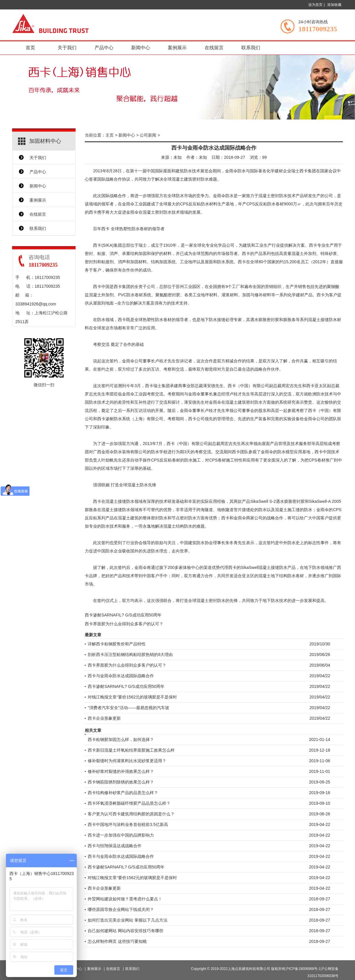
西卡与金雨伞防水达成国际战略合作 (121, 676)
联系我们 (251, 48)
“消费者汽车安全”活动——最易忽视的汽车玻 (128, 708)
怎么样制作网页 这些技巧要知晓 (117, 941)
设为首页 (315, 5)
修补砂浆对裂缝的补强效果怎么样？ (121, 771)
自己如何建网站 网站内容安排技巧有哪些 (126, 931)
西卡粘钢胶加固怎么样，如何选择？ (121, 740)
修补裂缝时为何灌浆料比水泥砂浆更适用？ (127, 761)
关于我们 (67, 48)
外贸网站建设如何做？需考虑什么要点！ (125, 899)
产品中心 (104, 48)
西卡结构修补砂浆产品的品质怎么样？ (123, 793)
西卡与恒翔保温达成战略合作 (115, 846)
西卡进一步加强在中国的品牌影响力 (121, 835)
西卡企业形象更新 (104, 718)
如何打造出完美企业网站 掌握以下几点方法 (128, 920)
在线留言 (214, 48)
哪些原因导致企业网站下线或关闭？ (121, 909)
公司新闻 (148, 135)
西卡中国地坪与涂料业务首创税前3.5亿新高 (128, 824)
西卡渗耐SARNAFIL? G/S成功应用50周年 (123, 615)
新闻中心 (141, 48)
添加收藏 (334, 5)
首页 (30, 48)
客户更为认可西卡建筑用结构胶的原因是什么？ (131, 814)
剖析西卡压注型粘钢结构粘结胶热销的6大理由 (130, 655)
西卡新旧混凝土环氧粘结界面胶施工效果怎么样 (131, 750)
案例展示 (177, 48)
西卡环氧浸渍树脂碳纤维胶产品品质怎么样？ (129, 803)
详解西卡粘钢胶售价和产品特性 (117, 644)
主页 (110, 135)
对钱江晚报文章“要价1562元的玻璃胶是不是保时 (132, 697)
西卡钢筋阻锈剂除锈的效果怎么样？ (121, 782)
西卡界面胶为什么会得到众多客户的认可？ (124, 624)
